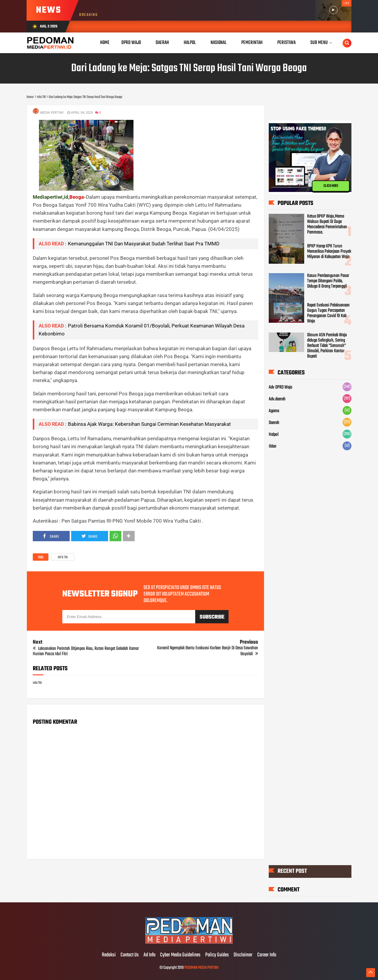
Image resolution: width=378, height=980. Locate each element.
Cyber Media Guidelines (180, 955)
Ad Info (149, 955)
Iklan (273, 446)
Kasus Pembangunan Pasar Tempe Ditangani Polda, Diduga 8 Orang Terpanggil (328, 281)
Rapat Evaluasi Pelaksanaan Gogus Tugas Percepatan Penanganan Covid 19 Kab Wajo (328, 313)
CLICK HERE (331, 186)
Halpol (274, 435)
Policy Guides (217, 955)
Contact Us (130, 955)
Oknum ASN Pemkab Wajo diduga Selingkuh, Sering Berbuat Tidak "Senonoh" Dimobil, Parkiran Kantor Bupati (327, 346)
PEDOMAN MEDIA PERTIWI (201, 968)
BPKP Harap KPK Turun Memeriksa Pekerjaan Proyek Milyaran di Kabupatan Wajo (329, 252)
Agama (274, 411)
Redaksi (109, 955)
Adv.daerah (277, 399)
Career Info (267, 955)
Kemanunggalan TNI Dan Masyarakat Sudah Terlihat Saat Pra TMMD (144, 244)
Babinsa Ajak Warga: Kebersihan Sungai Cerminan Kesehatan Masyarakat (149, 424)
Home (105, 43)
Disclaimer (243, 955)
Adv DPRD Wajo (281, 387)
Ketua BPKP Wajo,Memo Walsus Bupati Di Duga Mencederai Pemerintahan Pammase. (327, 224)
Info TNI (63, 557)
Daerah (274, 423)
